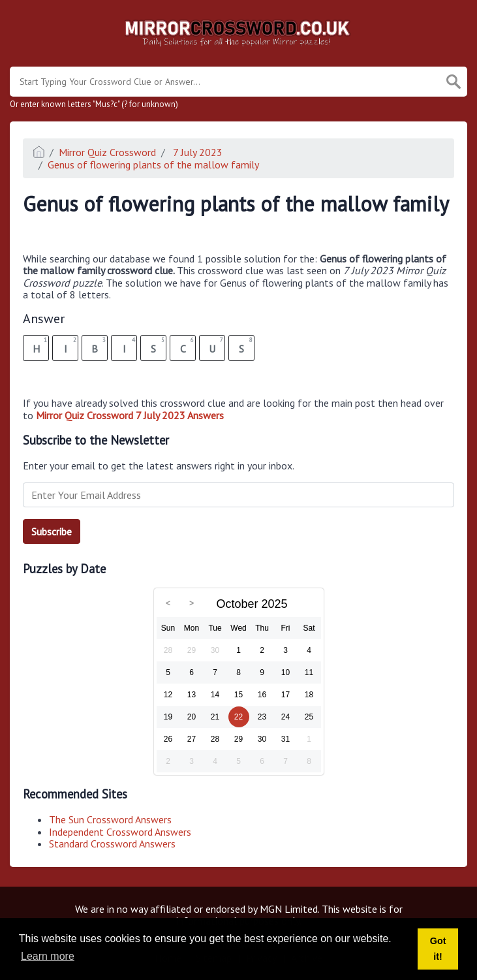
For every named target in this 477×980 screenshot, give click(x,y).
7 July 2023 (196, 152)
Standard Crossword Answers (112, 844)
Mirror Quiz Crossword (107, 152)
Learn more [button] (48, 956)
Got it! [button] (438, 949)
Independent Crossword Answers (120, 832)
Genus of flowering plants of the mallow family (153, 165)
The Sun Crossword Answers (110, 819)
